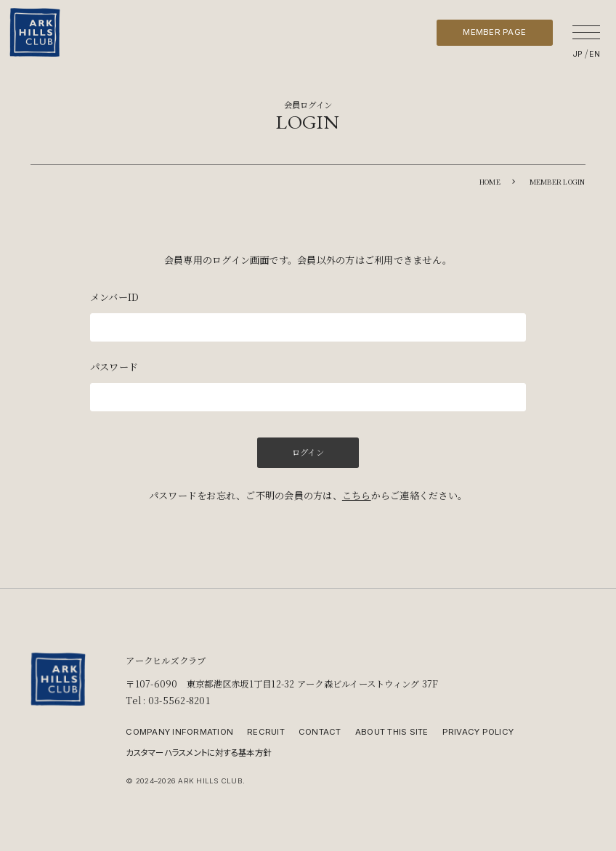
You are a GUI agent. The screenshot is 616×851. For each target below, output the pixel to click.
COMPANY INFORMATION (179, 732)
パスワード (114, 367)
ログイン (308, 452)
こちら (357, 495)
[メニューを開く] (586, 32)
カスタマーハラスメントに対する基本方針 (198, 752)
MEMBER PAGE (494, 32)
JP (578, 54)
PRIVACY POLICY (478, 732)
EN (595, 54)
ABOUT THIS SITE (392, 732)
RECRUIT (266, 732)
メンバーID (114, 297)
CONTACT (320, 732)
